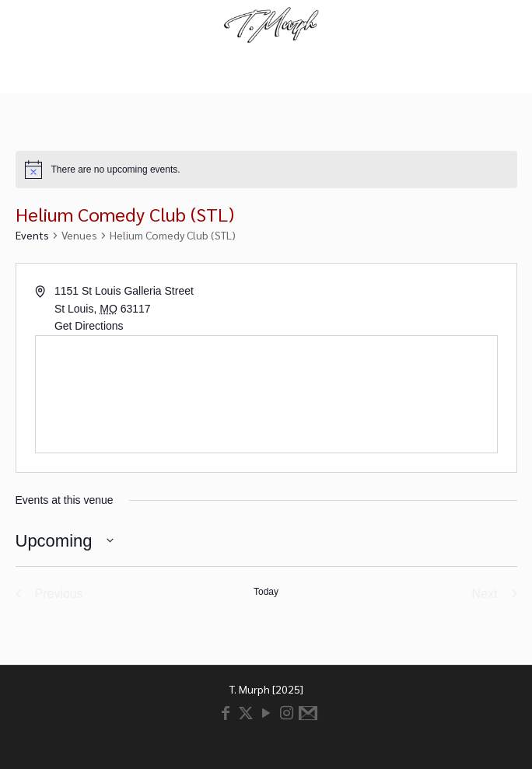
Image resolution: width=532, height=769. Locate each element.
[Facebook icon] (226, 713)
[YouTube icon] (266, 713)
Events (32, 235)
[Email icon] (306, 713)
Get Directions (89, 326)
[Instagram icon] (286, 713)
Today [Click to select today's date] (266, 592)
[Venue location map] (266, 394)
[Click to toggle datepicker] (65, 541)
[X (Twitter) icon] (246, 713)
